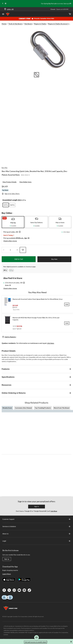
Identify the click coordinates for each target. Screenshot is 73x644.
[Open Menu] (3, 14)
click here (50, 343)
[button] (19, 232)
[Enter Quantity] (10, 250)
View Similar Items (25, 182)
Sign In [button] (36, 507)
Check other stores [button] (10, 241)
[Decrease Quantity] (4, 250)
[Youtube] (19, 590)
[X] (9, 590)
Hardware (28, 24)
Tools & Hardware (15, 24)
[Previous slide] (3, 4)
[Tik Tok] (29, 590)
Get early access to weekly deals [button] (35, 642)
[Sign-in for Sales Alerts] (11, 194)
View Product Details (9, 182)
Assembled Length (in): (12, 200)
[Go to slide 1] (36, 75)
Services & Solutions (36, 526)
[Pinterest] (24, 590)
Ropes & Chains (40, 24)
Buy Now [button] (54, 259)
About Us (36, 534)
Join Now (54, 511)
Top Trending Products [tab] (43, 408)
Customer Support (36, 519)
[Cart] (70, 14)
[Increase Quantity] (17, 250)
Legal (36, 541)
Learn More (7, 574)
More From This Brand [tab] (62, 408)
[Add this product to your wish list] (23, 250)
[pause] (6, 4)
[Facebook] (4, 590)
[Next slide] (70, 4)
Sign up (7, 559)
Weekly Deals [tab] (7, 408)
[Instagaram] (14, 590)
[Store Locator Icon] (5, 9)
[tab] (13, 222)
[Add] (67, 304)
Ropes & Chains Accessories (59, 24)
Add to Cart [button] (19, 259)
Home (4, 24)
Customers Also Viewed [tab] (23, 408)
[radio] (6, 205)
